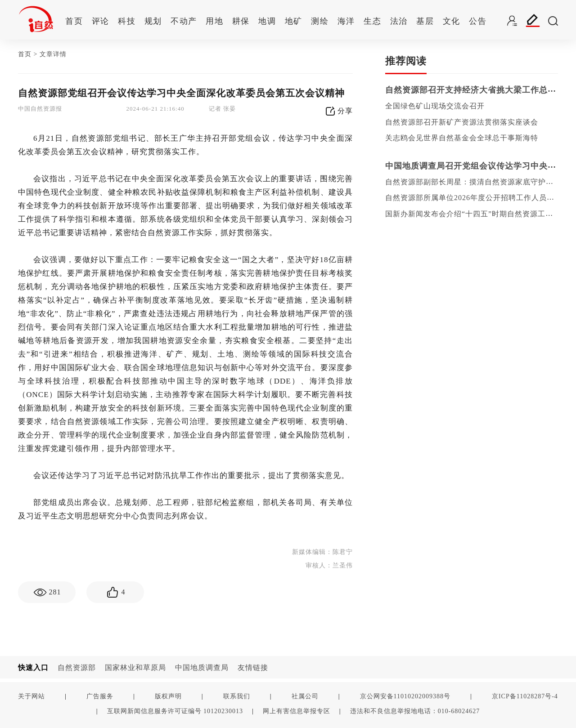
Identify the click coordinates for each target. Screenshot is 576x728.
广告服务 (100, 696)
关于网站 (31, 696)
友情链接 (253, 668)
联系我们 (237, 696)
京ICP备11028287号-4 (525, 696)
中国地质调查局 (202, 668)
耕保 (241, 21)
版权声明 (168, 696)
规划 (153, 21)
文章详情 (53, 54)
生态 (372, 21)
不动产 (184, 21)
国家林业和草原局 (135, 668)
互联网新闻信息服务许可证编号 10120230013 (175, 711)
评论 (101, 21)
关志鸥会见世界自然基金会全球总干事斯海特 (462, 138)
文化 (452, 21)
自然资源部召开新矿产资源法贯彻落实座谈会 (462, 122)
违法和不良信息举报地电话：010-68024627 (415, 711)
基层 (425, 21)
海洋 (346, 21)
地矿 (294, 21)
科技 (127, 21)
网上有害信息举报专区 (297, 711)
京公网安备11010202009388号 (405, 696)
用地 (214, 21)
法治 (399, 21)
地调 (267, 21)
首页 (74, 21)
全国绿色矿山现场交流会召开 (435, 106)
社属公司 (305, 696)
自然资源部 (77, 668)
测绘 (320, 21)
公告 (478, 21)
